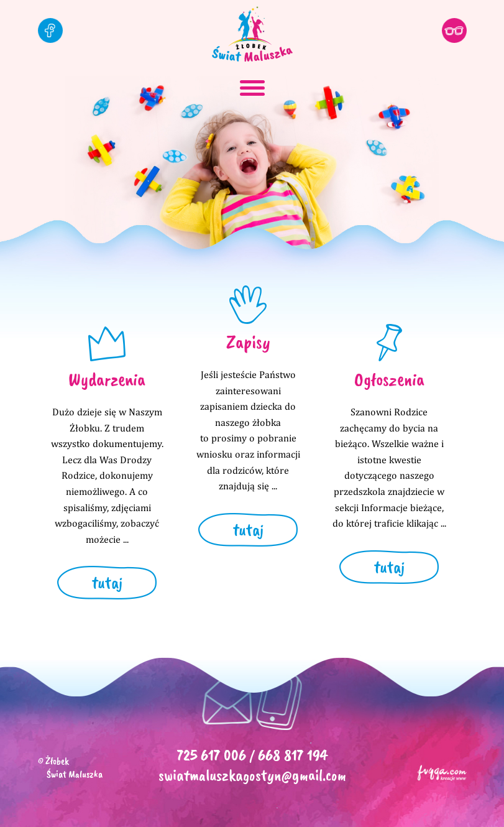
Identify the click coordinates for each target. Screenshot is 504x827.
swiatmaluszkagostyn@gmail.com (252, 775)
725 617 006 (212, 755)
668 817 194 (293, 755)
